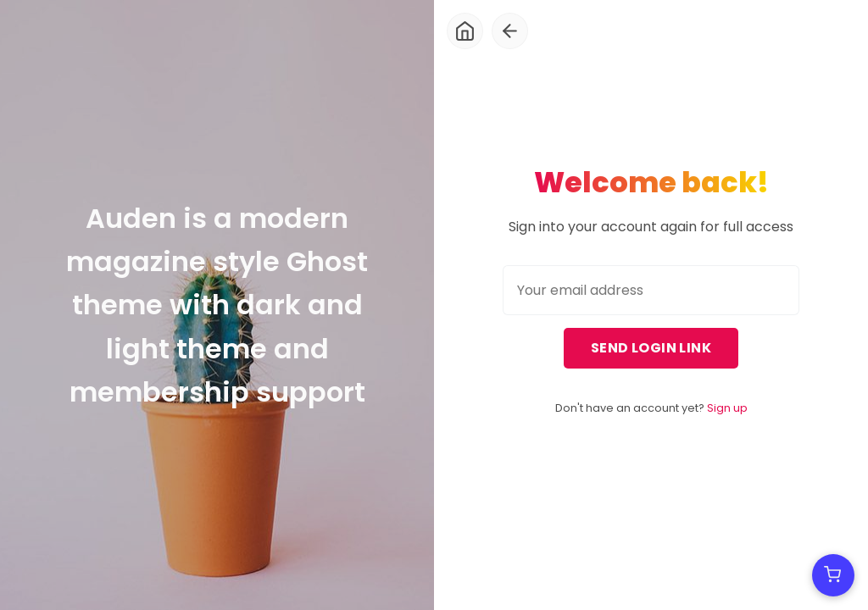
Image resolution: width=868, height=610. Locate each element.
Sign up (727, 408)
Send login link (651, 348)
